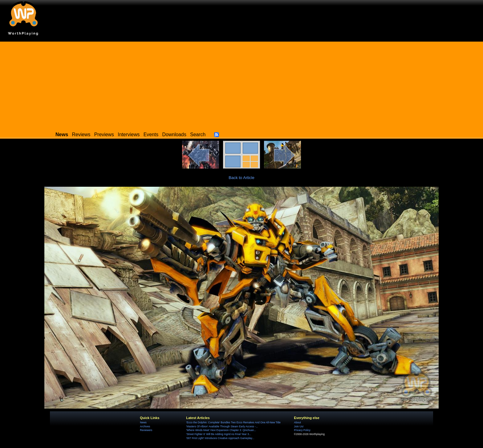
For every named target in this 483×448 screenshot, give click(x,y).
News (143, 422)
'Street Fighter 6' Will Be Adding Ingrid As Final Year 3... (219, 434)
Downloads (174, 134)
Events (151, 134)
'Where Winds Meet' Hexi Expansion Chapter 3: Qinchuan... (221, 430)
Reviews (81, 134)
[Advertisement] (241, 85)
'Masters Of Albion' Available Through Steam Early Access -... (222, 426)
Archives (145, 426)
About (297, 422)
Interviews (129, 134)
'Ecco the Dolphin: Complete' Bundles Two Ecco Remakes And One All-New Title (233, 422)
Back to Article (241, 178)
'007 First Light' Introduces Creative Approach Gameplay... (220, 438)
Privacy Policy (302, 430)
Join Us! (299, 426)
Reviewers (146, 430)
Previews (104, 134)
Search (198, 134)
